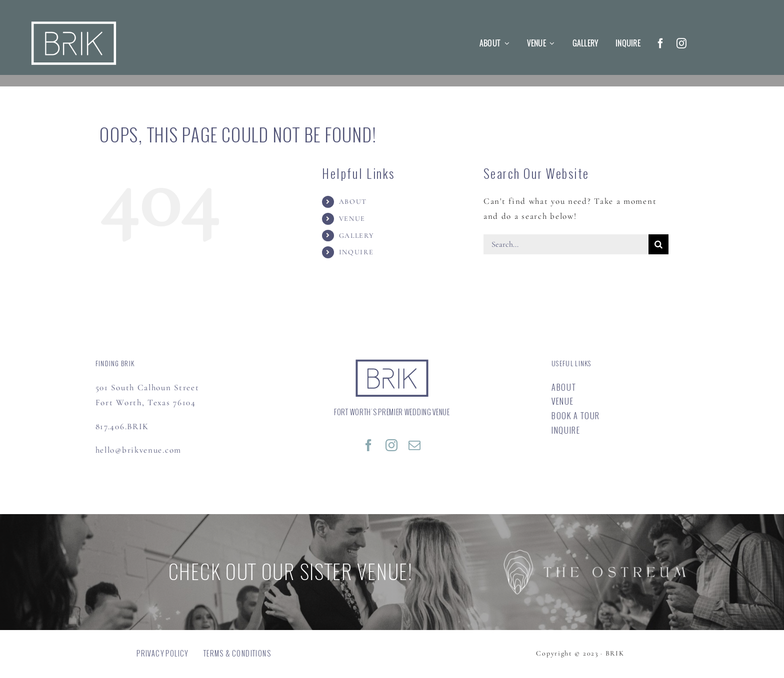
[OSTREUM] (595, 554)
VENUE (352, 219)
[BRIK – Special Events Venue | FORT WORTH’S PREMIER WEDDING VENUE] (392, 362)
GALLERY (357, 236)
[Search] (658, 244)
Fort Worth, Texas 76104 (146, 402)
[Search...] (566, 244)
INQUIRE (356, 252)
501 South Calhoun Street (147, 387)
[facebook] (661, 43)
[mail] (415, 445)
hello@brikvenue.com (138, 450)
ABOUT (353, 202)
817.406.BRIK (122, 426)
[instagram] (682, 43)
